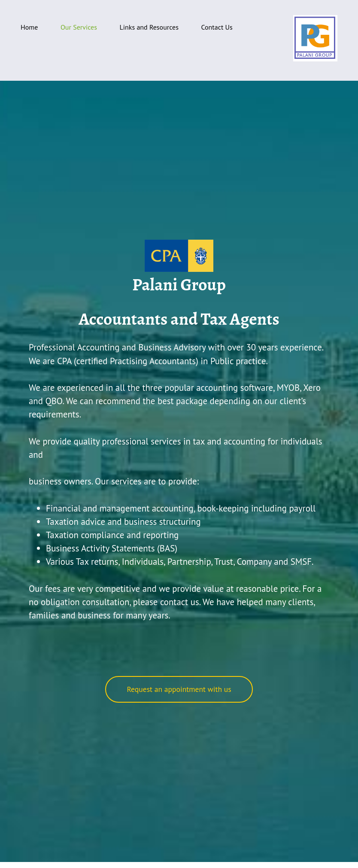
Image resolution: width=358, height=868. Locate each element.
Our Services (79, 27)
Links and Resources (149, 27)
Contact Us (217, 27)
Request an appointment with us (179, 689)
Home (29, 27)
